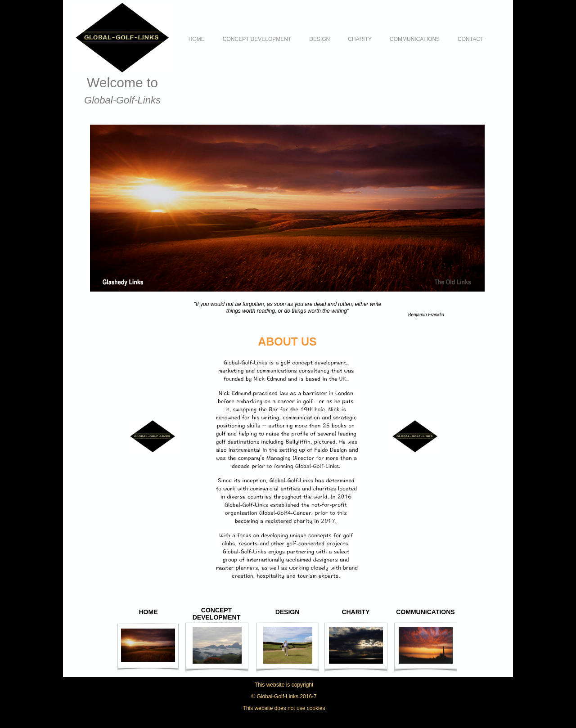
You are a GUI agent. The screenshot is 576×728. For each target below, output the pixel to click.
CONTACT (470, 39)
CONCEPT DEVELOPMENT (257, 39)
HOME (197, 39)
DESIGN (319, 39)
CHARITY (360, 39)
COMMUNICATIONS (415, 39)
